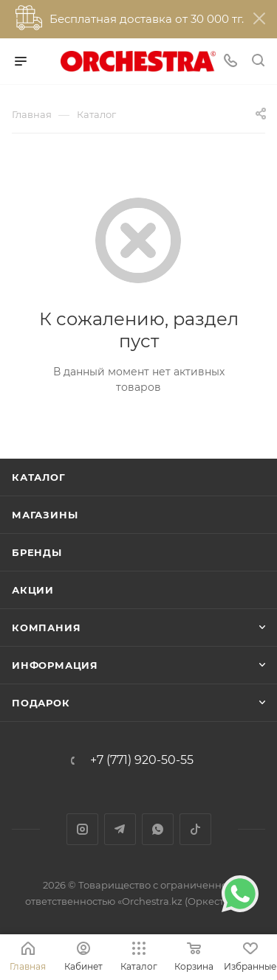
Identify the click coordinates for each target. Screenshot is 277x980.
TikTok (195, 829)
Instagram (82, 829)
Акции (33, 590)
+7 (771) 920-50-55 (142, 760)
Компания (46, 628)
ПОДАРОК (41, 703)
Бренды (37, 552)
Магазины (45, 515)
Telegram (120, 829)
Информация (55, 665)
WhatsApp (158, 829)
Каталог (39, 477)
